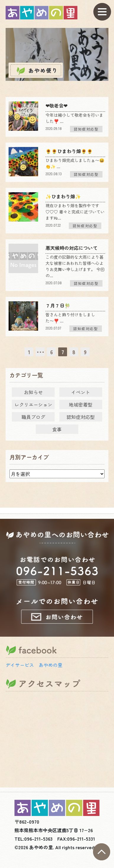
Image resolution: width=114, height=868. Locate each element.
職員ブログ (33, 417)
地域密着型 (81, 404)
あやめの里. (42, 847)
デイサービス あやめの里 (34, 665)
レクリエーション (33, 404)
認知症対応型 (81, 417)
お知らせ (33, 392)
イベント (81, 392)
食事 (57, 429)
